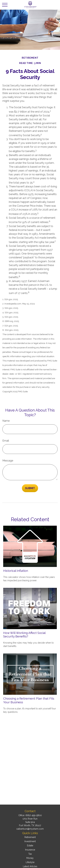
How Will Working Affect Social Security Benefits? (24, 635)
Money (30, 858)
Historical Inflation (16, 571)
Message (8, 461)
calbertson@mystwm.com (30, 829)
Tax (30, 854)
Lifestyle (30, 862)
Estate (30, 846)
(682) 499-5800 (34, 815)
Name (6, 421)
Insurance (30, 850)
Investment (30, 841)
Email (6, 441)
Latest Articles (30, 866)
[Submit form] (30, 488)
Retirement (30, 837)
